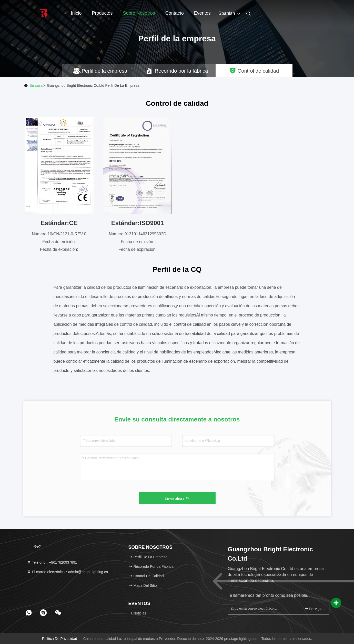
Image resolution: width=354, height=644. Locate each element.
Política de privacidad (60, 639)
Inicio (76, 13)
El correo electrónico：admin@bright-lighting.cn (68, 572)
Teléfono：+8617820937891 (52, 562)
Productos (102, 13)
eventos (202, 13)
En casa (36, 85)
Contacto (175, 13)
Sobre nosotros (139, 13)
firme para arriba (315, 608)
